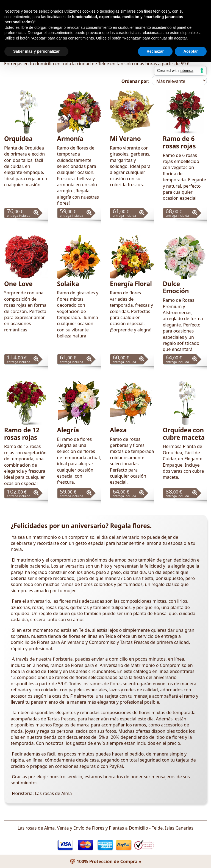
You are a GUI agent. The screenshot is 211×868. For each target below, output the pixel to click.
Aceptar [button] (191, 51)
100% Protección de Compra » (105, 861)
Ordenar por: (135, 81)
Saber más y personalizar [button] (36, 51)
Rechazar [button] (155, 51)
